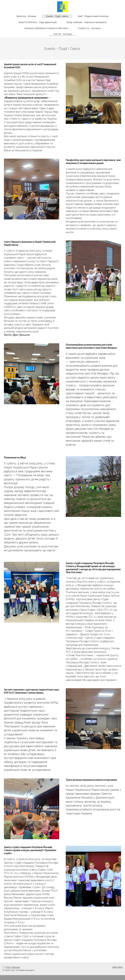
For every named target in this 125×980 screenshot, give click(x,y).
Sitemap (16, 967)
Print (7, 967)
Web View (117, 967)
